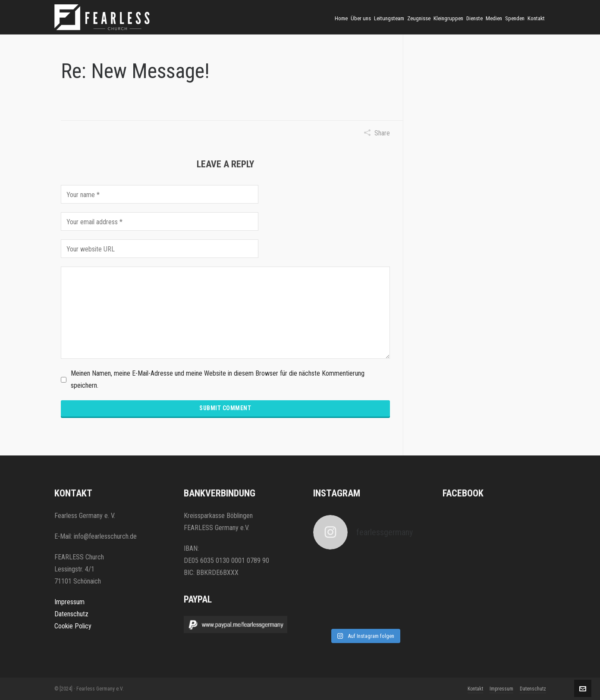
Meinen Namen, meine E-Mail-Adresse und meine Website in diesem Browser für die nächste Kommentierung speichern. (218, 379)
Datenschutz (71, 614)
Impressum (69, 602)
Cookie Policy (73, 626)
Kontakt (475, 689)
